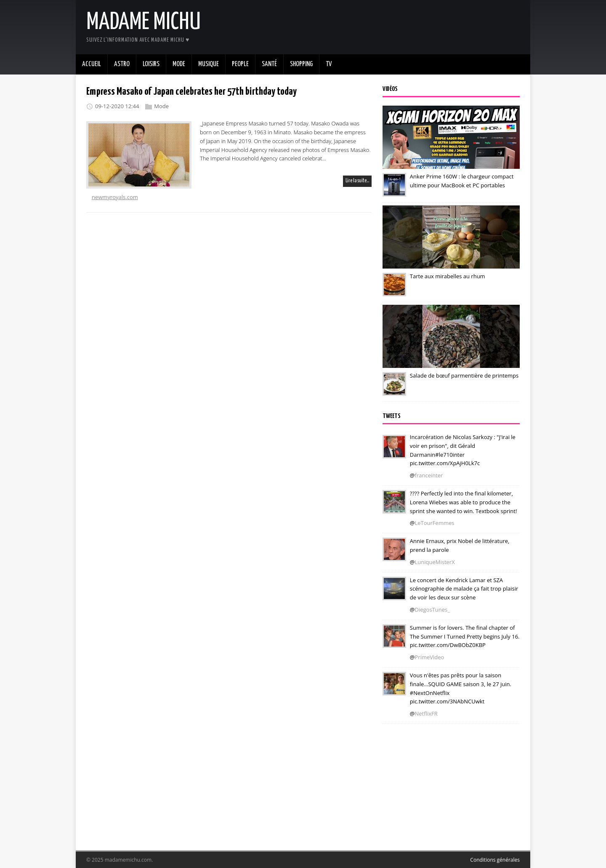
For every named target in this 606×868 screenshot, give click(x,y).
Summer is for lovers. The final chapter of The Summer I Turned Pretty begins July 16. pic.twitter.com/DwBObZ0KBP (465, 636)
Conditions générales (495, 860)
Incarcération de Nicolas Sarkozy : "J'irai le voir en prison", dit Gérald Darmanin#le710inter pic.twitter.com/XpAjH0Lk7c (463, 450)
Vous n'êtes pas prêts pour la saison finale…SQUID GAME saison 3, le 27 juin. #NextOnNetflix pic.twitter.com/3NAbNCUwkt (461, 688)
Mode (161, 106)
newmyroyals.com (115, 197)
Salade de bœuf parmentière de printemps (464, 375)
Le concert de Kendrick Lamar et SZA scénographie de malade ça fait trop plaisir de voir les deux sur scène (464, 589)
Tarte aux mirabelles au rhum (448, 276)
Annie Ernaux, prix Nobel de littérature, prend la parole (460, 545)
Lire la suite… (357, 181)
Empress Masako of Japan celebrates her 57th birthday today (191, 92)
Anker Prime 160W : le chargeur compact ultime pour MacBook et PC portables (462, 181)
